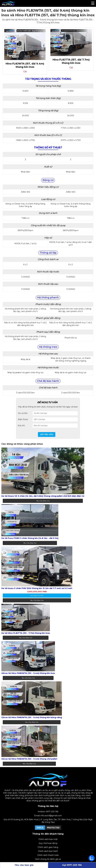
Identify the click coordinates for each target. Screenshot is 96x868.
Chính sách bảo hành (48, 851)
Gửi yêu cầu (47, 434)
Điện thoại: (23, 419)
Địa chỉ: (22, 426)
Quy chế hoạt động (48, 843)
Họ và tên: (23, 413)
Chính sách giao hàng (48, 847)
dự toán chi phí (37, 595)
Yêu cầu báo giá (43, 501)
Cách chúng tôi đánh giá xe (48, 859)
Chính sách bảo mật (48, 839)
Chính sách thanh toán (48, 855)
